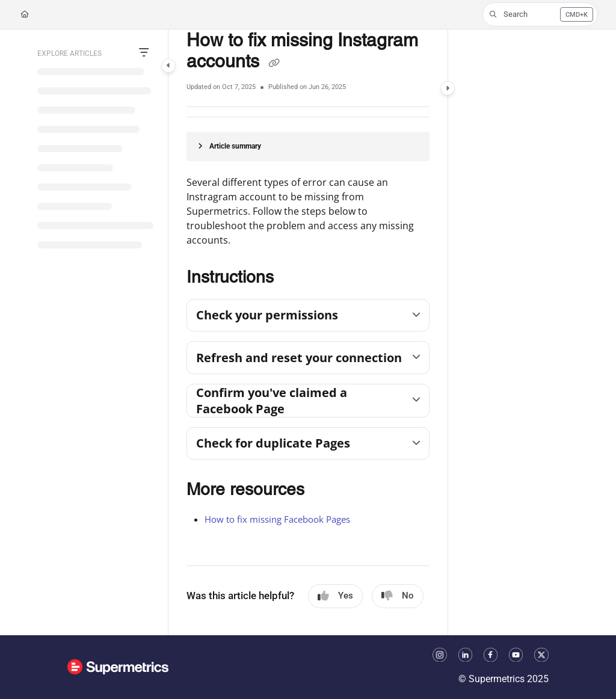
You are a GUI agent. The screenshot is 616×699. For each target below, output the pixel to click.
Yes (335, 596)
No (398, 596)
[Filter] (144, 54)
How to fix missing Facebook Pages (277, 519)
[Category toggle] (168, 66)
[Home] (25, 15)
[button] (540, 14)
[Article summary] (308, 146)
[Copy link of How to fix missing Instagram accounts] (274, 63)
